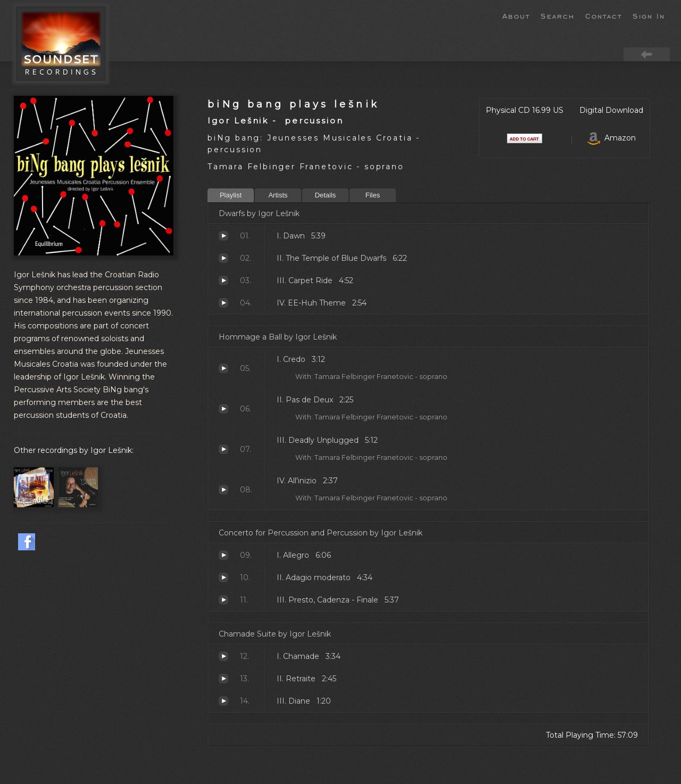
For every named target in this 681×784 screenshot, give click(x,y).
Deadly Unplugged (223, 449)
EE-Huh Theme (223, 303)
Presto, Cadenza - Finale (223, 600)
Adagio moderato (223, 577)
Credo (223, 368)
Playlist (231, 195)
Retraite (223, 679)
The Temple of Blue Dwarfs (223, 258)
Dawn (223, 236)
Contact (604, 15)
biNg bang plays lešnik (293, 104)
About (516, 15)
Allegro (223, 555)
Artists (278, 195)
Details (326, 195)
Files (373, 195)
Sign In (649, 15)
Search (558, 15)
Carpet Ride (223, 280)
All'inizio (223, 490)
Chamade (223, 656)
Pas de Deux (223, 409)
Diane (223, 701)
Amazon (612, 138)
